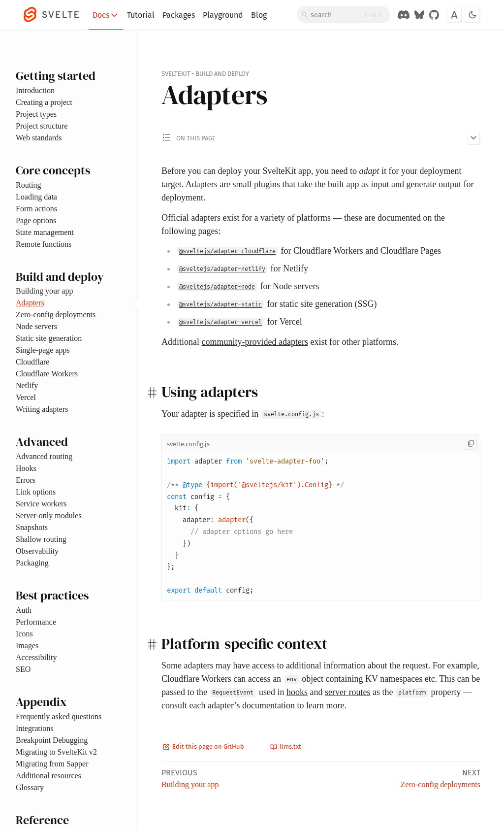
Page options (36, 220)
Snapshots (32, 527)
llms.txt (286, 747)
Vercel (26, 397)
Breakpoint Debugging (52, 740)
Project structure (42, 126)
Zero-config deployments (56, 315)
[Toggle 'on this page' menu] (321, 137)
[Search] (344, 15)
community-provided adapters (255, 342)
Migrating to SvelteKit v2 (56, 752)
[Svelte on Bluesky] (419, 15)
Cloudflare (32, 362)
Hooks (26, 468)
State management (45, 232)
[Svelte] (56, 15)
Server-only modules (48, 515)
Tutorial (141, 15)
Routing (29, 185)
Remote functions (44, 244)
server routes (347, 692)
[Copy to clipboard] (471, 443)
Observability (37, 551)
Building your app (44, 291)
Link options (36, 492)
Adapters (30, 303)
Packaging (32, 563)
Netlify (27, 385)
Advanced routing (44, 456)
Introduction (35, 90)
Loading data (36, 197)
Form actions (36, 209)
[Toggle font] (454, 15)
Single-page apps (43, 350)
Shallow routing (41, 539)
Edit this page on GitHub (204, 747)
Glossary (30, 787)
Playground (223, 15)
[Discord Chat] (404, 15)
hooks (297, 692)
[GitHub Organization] (434, 15)
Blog (259, 15)
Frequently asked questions (59, 716)
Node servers (36, 326)
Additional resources (48, 776)
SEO (23, 669)
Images (27, 646)
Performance (36, 622)
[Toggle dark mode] (472, 15)
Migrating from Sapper (52, 764)
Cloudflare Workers (47, 374)
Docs (106, 15)
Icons (24, 634)
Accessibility (36, 657)
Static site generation (49, 338)
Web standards (39, 138)
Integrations (34, 728)
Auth (24, 610)
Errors (26, 480)
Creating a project (44, 102)
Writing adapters (42, 409)
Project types (36, 114)
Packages (179, 15)
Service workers (41, 504)
